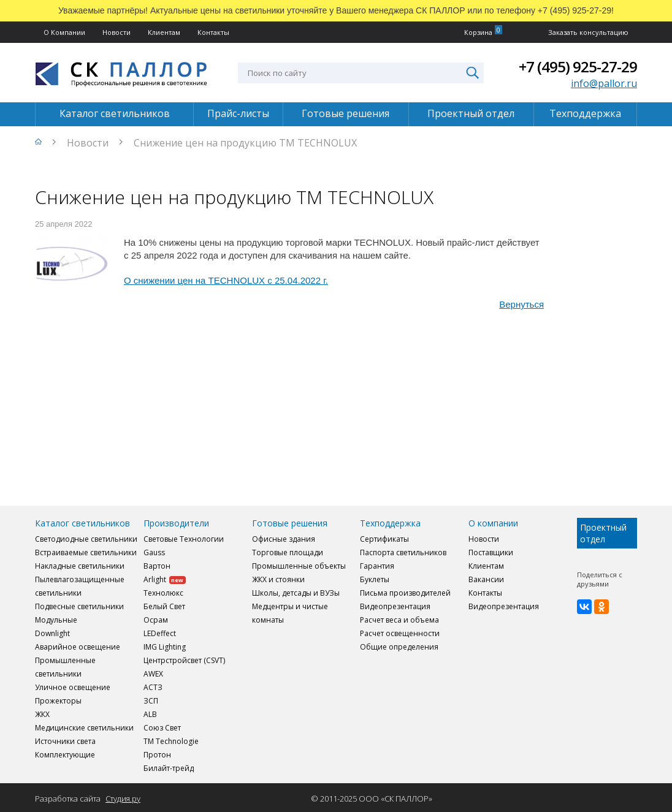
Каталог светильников (115, 113)
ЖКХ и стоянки (278, 579)
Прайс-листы (238, 113)
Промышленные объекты (299, 566)
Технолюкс (163, 593)
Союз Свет (162, 728)
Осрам (156, 620)
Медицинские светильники (84, 728)
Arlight (165, 579)
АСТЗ (153, 687)
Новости (116, 32)
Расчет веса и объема (399, 620)
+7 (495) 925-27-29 (578, 66)
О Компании (64, 32)
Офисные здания (284, 539)
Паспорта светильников (403, 552)
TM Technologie (171, 741)
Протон (157, 755)
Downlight (52, 633)
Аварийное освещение (78, 647)
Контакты (213, 32)
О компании (493, 523)
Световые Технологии (184, 539)
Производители (176, 523)
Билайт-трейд (169, 768)
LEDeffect (160, 633)
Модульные (56, 620)
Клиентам (164, 32)
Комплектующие (65, 755)
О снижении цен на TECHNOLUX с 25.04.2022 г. (226, 280)
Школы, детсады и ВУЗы (296, 593)
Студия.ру (123, 799)
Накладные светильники (80, 566)
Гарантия (377, 566)
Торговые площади (288, 552)
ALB (150, 714)
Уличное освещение (73, 687)
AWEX (153, 674)
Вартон (157, 566)
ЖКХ (42, 714)
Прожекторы (58, 701)
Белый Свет (164, 606)
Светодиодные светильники (86, 539)
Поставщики (491, 552)
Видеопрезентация (395, 606)
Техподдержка (585, 113)
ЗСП (151, 701)
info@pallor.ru (604, 83)
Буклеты (375, 579)
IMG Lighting (165, 647)
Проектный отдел (471, 113)
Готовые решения (346, 113)
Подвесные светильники (79, 606)
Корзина (478, 32)
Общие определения (399, 647)
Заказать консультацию (588, 32)
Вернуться (521, 304)
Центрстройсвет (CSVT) (184, 660)
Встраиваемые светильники (86, 552)
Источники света (65, 741)
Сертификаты (384, 539)
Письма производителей (405, 593)
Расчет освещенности (400, 633)
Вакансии (486, 579)
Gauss (154, 552)
